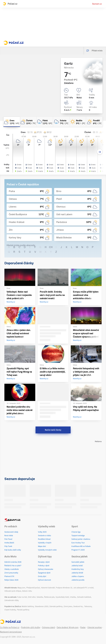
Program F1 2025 (78, 550)
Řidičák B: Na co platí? (13, 566)
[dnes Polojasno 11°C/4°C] (12, 122)
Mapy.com (21, 588)
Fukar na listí (22, 597)
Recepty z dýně (44, 562)
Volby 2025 (42, 532)
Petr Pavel (8, 539)
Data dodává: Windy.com (68, 627)
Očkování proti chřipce (13, 591)
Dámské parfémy (56, 606)
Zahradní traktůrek (84, 597)
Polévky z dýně (44, 566)
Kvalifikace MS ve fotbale (81, 546)
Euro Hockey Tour (78, 543)
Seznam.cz (97, 4)
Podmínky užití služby (31, 627)
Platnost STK (9, 576)
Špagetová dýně (44, 573)
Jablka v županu (78, 576)
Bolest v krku (27, 591)
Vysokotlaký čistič (62, 597)
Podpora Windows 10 (64, 588)
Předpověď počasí (33, 588)
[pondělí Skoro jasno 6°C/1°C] (94, 122)
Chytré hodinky (10, 610)
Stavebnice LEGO (42, 606)
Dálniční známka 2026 (13, 562)
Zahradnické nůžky (12, 600)
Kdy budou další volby (13, 550)
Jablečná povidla (78, 580)
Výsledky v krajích (45, 543)
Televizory (88, 606)
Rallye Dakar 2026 (11, 580)
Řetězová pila (49, 597)
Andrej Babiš (9, 543)
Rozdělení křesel (44, 539)
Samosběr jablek (78, 562)
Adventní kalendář (48, 588)
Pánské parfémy (23, 610)
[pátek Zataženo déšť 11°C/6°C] (45, 122)
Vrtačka (73, 597)
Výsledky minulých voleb (47, 550)
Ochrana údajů (48, 627)
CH (51, 247)
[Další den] (100, 152)
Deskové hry (78, 606)
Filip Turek (8, 546)
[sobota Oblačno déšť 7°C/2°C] (61, 122)
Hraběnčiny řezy (78, 569)
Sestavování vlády (11, 532)
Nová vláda (9, 536)
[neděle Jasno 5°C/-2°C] (78, 122)
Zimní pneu (68, 606)
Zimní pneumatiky (11, 573)
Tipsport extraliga (78, 536)
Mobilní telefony (28, 606)
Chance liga (76, 532)
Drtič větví (32, 597)
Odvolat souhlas (95, 627)
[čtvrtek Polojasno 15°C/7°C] (28, 122)
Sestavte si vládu (44, 536)
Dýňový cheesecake (46, 569)
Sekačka (40, 597)
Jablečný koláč (77, 566)
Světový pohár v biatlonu (81, 539)
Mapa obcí (42, 546)
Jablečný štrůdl (77, 573)
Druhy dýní (42, 576)
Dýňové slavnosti (44, 580)
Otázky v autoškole (12, 569)
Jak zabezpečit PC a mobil (83, 588)
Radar (83, 627)
